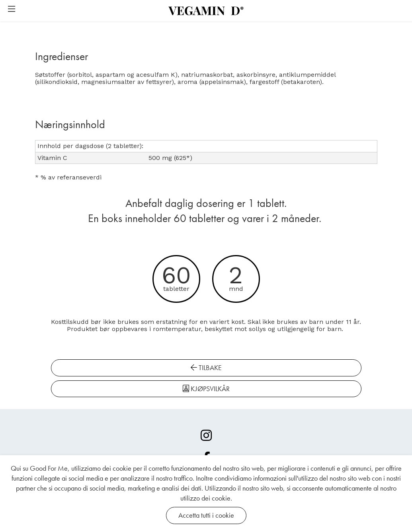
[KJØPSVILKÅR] (290, 374)
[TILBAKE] (123, 374)
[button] (12, 10)
